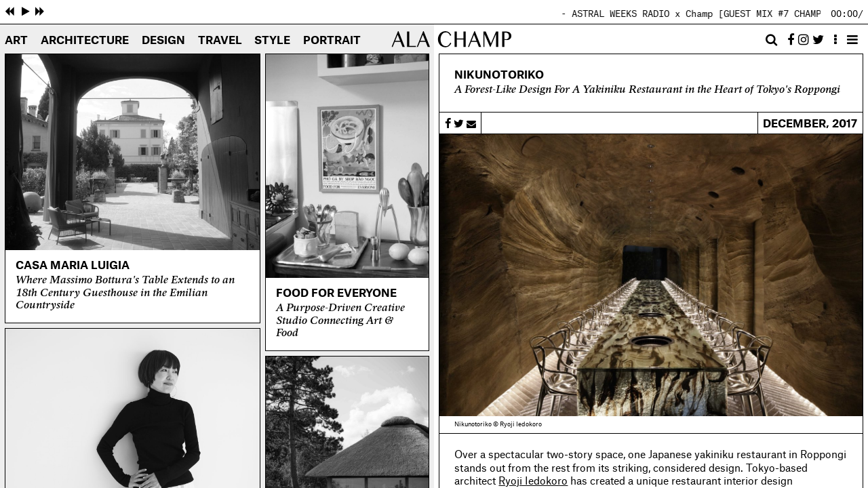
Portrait (332, 41)
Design (163, 41)
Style (272, 41)
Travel (220, 41)
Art (16, 41)
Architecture (85, 41)
